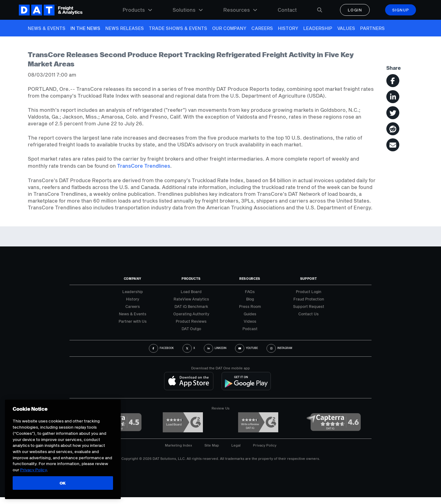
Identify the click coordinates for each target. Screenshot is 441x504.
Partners (372, 28)
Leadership (318, 28)
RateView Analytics (191, 299)
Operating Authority (191, 314)
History (288, 28)
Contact (287, 10)
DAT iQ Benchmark (191, 306)
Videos (250, 321)
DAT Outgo (191, 329)
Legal (236, 445)
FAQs (250, 292)
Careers (262, 28)
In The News (85, 28)
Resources (240, 10)
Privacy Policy (265, 445)
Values (346, 28)
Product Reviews (191, 321)
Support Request (309, 306)
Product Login (309, 292)
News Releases (125, 28)
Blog (250, 299)
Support (309, 279)
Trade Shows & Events (178, 28)
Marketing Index (178, 445)
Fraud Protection (309, 299)
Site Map (212, 445)
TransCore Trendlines (144, 166)
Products (137, 10)
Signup (401, 10)
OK (63, 483)
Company (133, 279)
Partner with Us (133, 321)
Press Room (250, 306)
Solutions (188, 10)
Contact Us (309, 314)
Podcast (250, 329)
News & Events (47, 28)
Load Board (191, 292)
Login (355, 10)
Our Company (229, 28)
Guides (250, 314)
